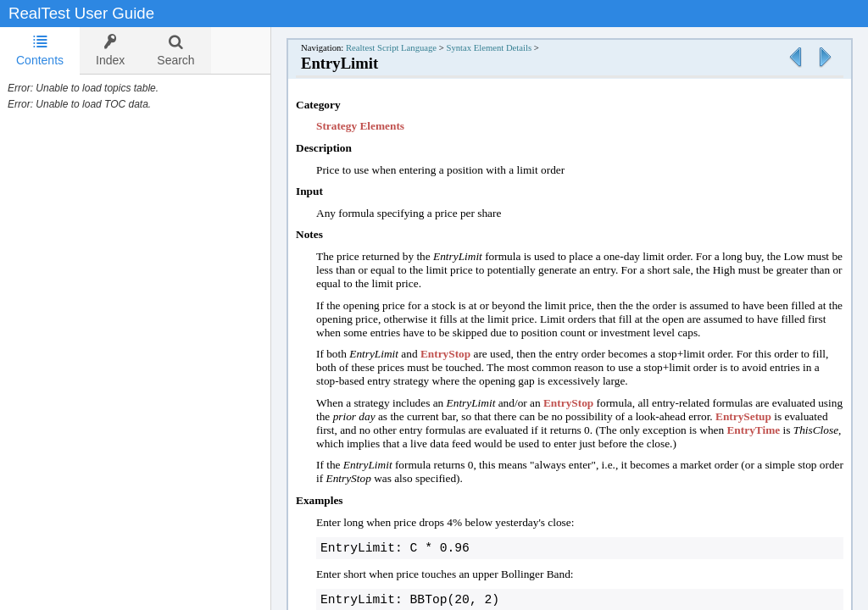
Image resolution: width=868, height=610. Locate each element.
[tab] (40, 51)
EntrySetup (743, 416)
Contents (40, 50)
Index (110, 50)
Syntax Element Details (489, 48)
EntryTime (753, 430)
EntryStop (445, 354)
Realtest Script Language (391, 48)
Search (175, 50)
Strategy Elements (360, 126)
